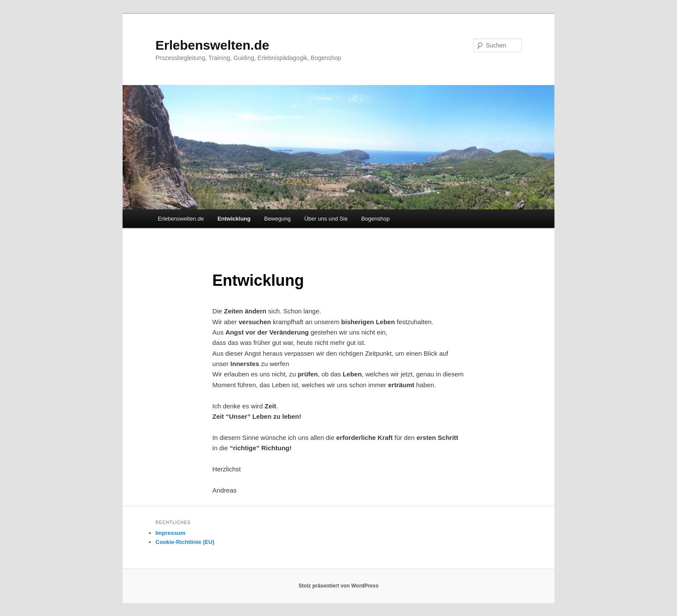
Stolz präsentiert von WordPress (338, 586)
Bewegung (277, 219)
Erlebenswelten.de (212, 45)
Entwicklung (234, 219)
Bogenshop (376, 219)
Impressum (170, 533)
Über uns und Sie (326, 219)
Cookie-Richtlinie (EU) (185, 542)
